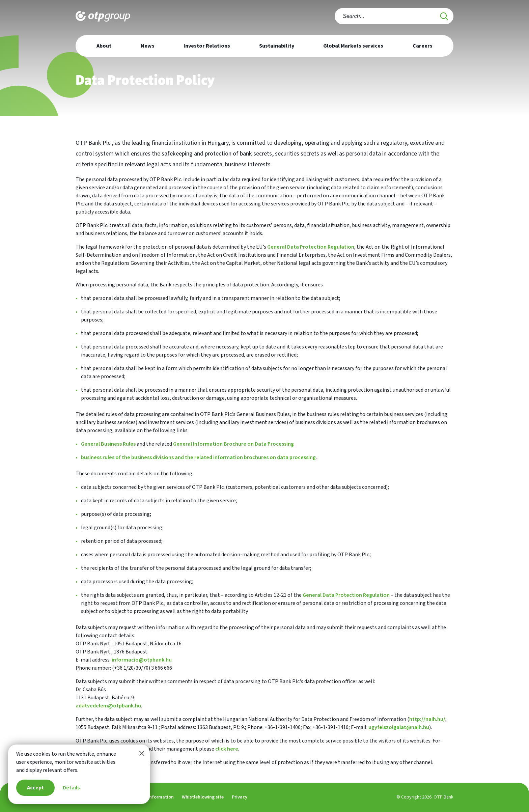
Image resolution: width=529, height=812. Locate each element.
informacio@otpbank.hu (142, 660)
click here (227, 749)
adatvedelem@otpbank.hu (108, 706)
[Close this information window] (142, 753)
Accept (35, 788)
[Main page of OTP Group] (103, 15)
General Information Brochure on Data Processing (233, 444)
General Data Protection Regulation (311, 247)
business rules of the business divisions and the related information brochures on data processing (198, 457)
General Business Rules (108, 444)
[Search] (444, 16)
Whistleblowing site (203, 797)
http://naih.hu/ (427, 719)
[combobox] (394, 16)
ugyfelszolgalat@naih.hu (399, 727)
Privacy (240, 797)
